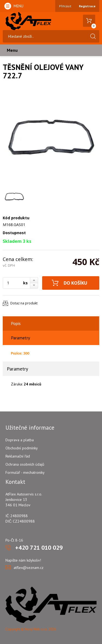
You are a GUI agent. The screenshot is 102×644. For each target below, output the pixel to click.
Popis (16, 323)
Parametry (20, 338)
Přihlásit (65, 6)
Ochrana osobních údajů (25, 464)
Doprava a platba (20, 440)
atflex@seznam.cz (29, 568)
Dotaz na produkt (24, 303)
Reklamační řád (18, 456)
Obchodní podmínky (22, 448)
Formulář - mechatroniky (25, 472)
